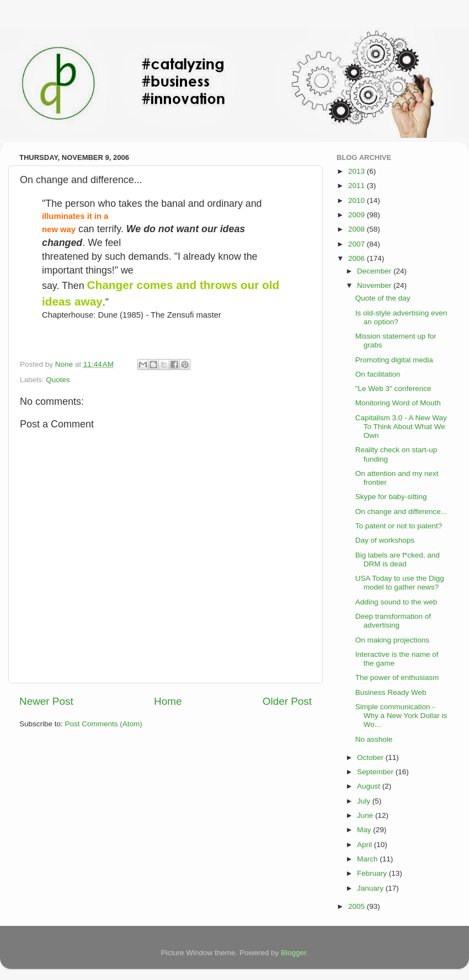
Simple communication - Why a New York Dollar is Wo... (401, 716)
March (368, 859)
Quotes (58, 380)
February (373, 873)
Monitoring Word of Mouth (398, 403)
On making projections (392, 640)
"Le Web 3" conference (393, 389)
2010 (358, 200)
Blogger (294, 953)
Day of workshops (385, 540)
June (366, 815)
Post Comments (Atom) (104, 724)
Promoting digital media (394, 360)
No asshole (374, 739)
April (366, 845)
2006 (358, 258)
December (375, 271)
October (371, 757)
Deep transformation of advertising (393, 621)
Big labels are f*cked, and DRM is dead (398, 559)
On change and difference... (401, 512)
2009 (358, 215)
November (375, 285)
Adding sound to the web (396, 602)
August (370, 786)
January (371, 888)
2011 (358, 186)
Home (168, 701)
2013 (358, 171)
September (376, 772)
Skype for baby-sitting (391, 497)
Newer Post (46, 701)
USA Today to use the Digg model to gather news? (400, 583)
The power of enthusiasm (397, 678)
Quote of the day (383, 298)
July (365, 801)
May (365, 830)
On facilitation (378, 374)
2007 (358, 244)
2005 (358, 906)
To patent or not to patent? (399, 526)
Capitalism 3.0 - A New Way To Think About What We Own (401, 427)
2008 (358, 229)
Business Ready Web (391, 692)
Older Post (287, 701)
